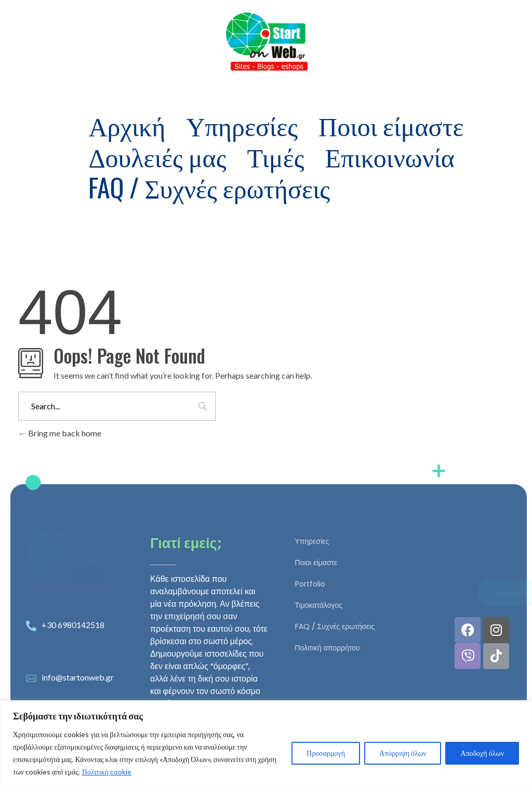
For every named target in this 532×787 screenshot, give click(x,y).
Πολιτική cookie (107, 772)
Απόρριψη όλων (403, 753)
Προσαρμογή (326, 753)
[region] (266, 744)
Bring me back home (60, 433)
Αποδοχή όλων (482, 753)
